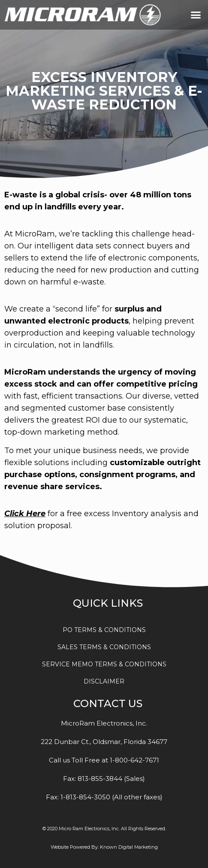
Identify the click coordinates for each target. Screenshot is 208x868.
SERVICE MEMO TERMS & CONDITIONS (104, 664)
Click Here (25, 514)
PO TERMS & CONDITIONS (104, 630)
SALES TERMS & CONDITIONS (104, 647)
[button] (196, 15)
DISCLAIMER (104, 681)
